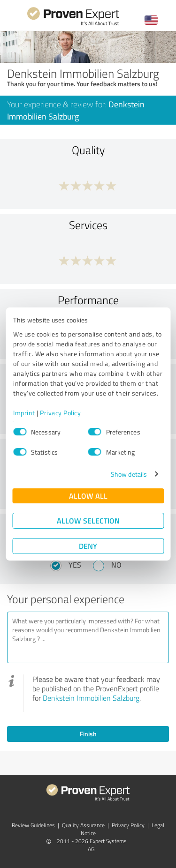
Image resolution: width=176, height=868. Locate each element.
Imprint (24, 413)
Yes (75, 565)
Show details (129, 474)
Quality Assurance (83, 825)
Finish (88, 734)
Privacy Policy (60, 413)
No (116, 565)
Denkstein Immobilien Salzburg (91, 698)
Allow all (88, 496)
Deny (88, 546)
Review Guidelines (33, 825)
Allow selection (88, 520)
